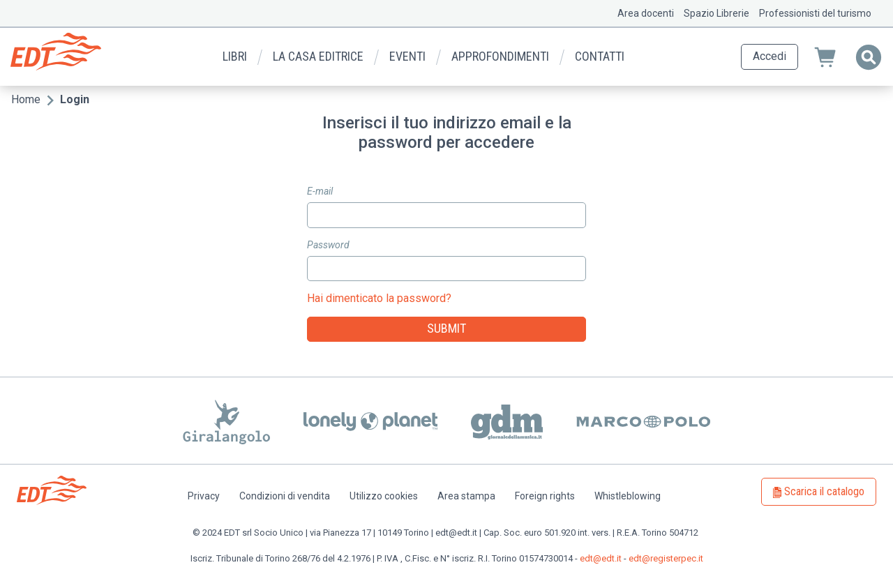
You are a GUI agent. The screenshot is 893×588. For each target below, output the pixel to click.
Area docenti (646, 13)
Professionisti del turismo (815, 13)
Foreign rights (545, 496)
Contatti (600, 56)
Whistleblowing (628, 496)
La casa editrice (318, 56)
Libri (235, 56)
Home (26, 99)
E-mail (320, 191)
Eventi (407, 56)
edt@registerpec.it (666, 558)
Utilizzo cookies (384, 496)
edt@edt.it (601, 558)
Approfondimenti (500, 56)
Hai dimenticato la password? (379, 298)
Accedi (770, 56)
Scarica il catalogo (824, 491)
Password (328, 245)
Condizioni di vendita (285, 496)
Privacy (204, 496)
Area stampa (466, 496)
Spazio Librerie (716, 13)
